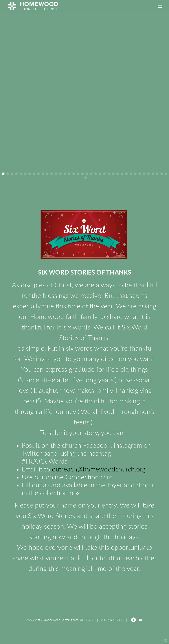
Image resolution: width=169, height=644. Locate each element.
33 (144, 174)
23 (100, 174)
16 (69, 174)
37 (162, 174)
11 (47, 174)
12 (52, 174)
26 (113, 174)
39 (85, 178)
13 (56, 174)
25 (109, 174)
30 (131, 174)
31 (135, 174)
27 (118, 174)
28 (122, 174)
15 (65, 174)
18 (78, 174)
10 (43, 174)
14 (60, 174)
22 (96, 174)
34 (148, 174)
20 (87, 174)
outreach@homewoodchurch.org (99, 469)
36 (157, 174)
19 (82, 174)
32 (140, 174)
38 (166, 174)
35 (153, 174)
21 (91, 174)
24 (104, 174)
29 (126, 174)
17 (74, 174)
